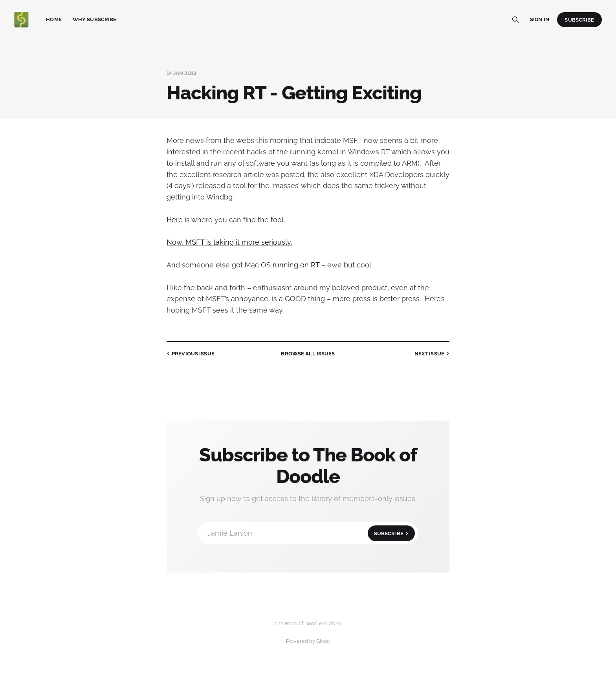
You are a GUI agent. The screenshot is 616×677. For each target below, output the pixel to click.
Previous (190, 354)
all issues (308, 354)
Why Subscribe (95, 19)
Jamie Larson (311, 533)
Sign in (540, 19)
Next (433, 354)
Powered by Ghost (308, 641)
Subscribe (579, 20)
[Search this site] (515, 20)
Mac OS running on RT (282, 265)
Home (54, 19)
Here (175, 220)
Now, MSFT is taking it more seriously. (229, 242)
